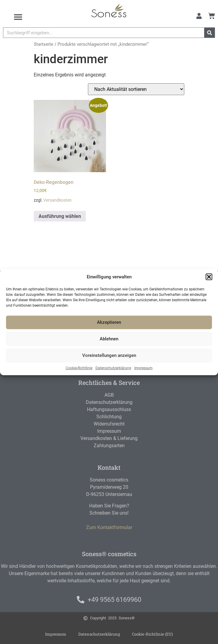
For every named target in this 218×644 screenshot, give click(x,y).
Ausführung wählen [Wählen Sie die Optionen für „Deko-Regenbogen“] (60, 216)
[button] (209, 277)
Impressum (143, 368)
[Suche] (209, 33)
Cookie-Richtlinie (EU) (152, 634)
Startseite (44, 44)
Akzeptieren (109, 322)
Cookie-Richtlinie (79, 368)
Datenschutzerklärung (113, 368)
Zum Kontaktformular (109, 527)
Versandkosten (58, 200)
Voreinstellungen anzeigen (109, 355)
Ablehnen (109, 339)
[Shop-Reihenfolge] (136, 89)
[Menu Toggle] (18, 17)
